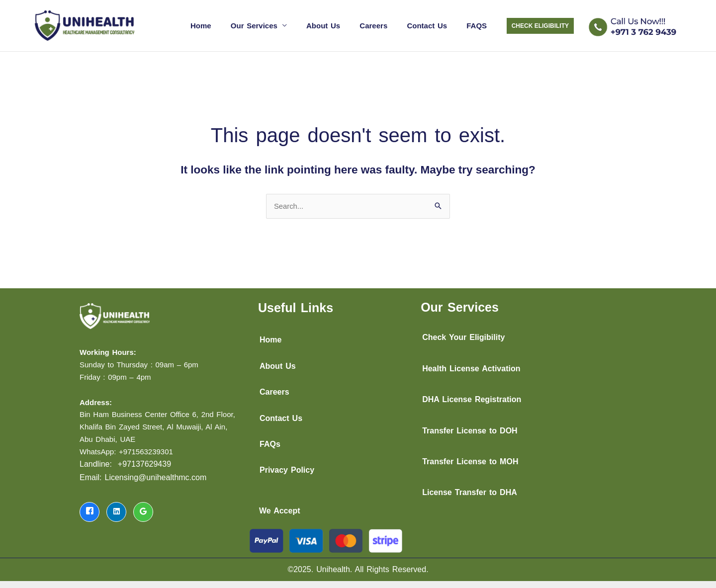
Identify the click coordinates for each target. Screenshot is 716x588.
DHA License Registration (472, 396)
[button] (540, 24)
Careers (385, 24)
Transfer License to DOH (470, 428)
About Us (339, 24)
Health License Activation (471, 366)
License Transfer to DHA (470, 490)
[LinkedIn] (116, 509)
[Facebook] (89, 509)
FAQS (479, 24)
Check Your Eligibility (463, 335)
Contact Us (434, 24)
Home (226, 24)
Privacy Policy (287, 467)
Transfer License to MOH (470, 459)
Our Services (274, 24)
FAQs (270, 441)
